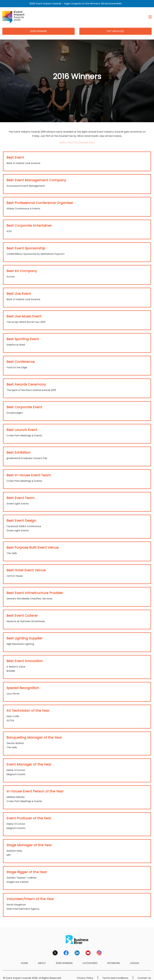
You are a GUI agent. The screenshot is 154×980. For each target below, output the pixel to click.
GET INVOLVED (115, 31)
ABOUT (42, 963)
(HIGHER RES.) (87, 143)
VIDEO (63, 143)
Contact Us (144, 978)
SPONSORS (114, 963)
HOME (24, 963)
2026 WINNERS (38, 31)
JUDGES (134, 963)
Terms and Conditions (115, 978)
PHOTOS (73, 143)
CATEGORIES (90, 963)
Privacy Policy (85, 978)
